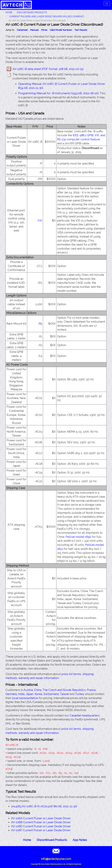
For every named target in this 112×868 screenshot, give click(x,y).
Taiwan (65, 694)
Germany (11, 694)
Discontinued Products (32, 12)
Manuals (34, 30)
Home (27, 840)
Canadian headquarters (85, 715)
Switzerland (51, 694)
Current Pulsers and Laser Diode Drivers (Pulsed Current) (47, 17)
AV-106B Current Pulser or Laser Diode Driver (41, 822)
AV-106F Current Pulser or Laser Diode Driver (41, 830)
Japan (29, 694)
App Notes (80, 840)
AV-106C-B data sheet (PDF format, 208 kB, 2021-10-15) (48, 69)
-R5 (40, 324)
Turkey (80, 694)
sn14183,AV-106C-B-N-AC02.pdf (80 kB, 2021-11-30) (44, 806)
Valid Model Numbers (61, 30)
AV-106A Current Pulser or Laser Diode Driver (41, 818)
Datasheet (22, 30)
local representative (25, 698)
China (38, 690)
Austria (28, 690)
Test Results (81, 30)
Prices (44, 30)
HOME (9, 12)
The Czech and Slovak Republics (64, 690)
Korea (38, 694)
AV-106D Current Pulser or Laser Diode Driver (41, 826)
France (91, 690)
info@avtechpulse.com (56, 859)
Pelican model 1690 (78, 537)
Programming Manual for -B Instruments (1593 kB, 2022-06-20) (58, 93)
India (21, 694)
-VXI (40, 221)
